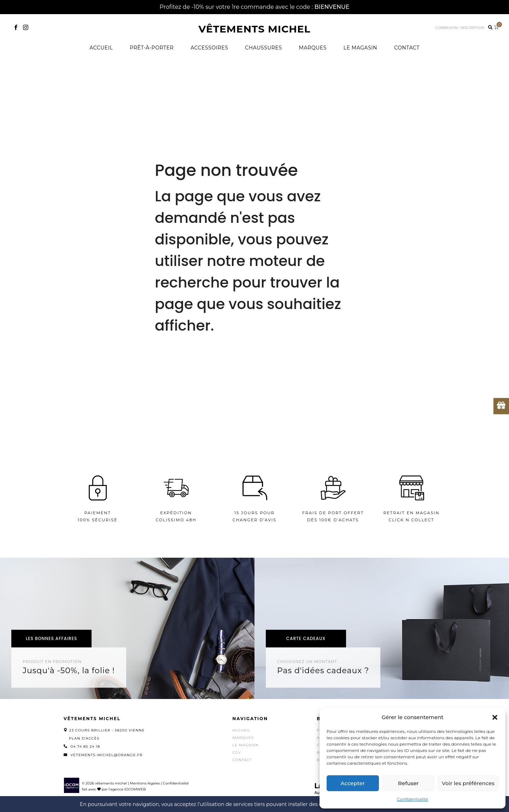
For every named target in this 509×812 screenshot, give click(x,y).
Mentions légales (145, 783)
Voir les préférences (468, 783)
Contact (407, 48)
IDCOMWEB (135, 789)
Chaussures (263, 48)
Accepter (353, 783)
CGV (237, 752)
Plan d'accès (84, 738)
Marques (313, 48)
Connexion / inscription (460, 28)
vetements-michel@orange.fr (106, 755)
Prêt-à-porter (152, 48)
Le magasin (360, 48)
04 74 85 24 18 (85, 746)
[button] (495, 717)
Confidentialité (413, 799)
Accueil (101, 48)
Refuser (408, 783)
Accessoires (209, 48)
